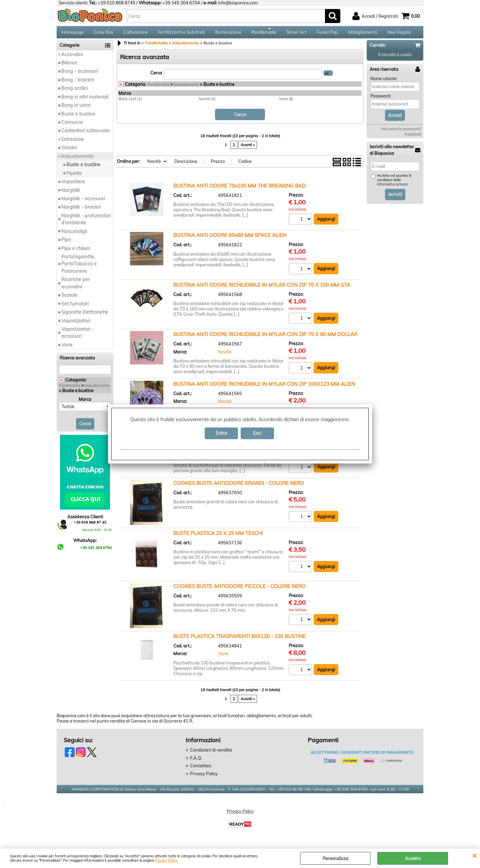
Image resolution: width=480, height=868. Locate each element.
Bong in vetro (76, 109)
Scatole (69, 299)
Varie (67, 349)
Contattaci (201, 770)
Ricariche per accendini (76, 287)
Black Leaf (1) (130, 103)
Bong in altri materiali (85, 101)
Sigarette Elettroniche (85, 316)
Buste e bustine (78, 118)
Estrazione (73, 143)
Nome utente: (384, 82)
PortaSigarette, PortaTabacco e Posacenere (79, 268)
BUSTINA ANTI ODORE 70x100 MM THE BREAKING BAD (239, 189)
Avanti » (248, 149)
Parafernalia (264, 34)
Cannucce (72, 126)
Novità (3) (207, 103)
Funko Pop (327, 34)
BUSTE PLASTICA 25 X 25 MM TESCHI (218, 537)
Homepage (73, 34)
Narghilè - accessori (83, 203)
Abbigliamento (362, 34)
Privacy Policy (166, 860)
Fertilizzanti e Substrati (181, 34)
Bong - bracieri (78, 84)
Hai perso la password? (401, 133)
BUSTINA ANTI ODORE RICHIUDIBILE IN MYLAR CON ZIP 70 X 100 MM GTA (262, 288)
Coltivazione (136, 34)
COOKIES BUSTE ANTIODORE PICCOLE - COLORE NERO (239, 590)
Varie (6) (286, 103)
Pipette (74, 177)
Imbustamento (77, 160)
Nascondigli (74, 235)
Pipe (66, 244)
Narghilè (71, 194)
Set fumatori (75, 308)
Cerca (156, 77)
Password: (381, 100)
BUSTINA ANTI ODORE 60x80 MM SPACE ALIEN (230, 239)
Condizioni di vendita (211, 754)
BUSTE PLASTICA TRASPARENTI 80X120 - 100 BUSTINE (239, 640)
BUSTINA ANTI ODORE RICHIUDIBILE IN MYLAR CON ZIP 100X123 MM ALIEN (264, 388)
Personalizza (335, 858)
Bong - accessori (80, 75)
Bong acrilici (74, 92)
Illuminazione (228, 34)
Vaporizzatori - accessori (77, 337)
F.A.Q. (196, 762)
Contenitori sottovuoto (85, 135)
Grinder (69, 152)
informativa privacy (392, 189)
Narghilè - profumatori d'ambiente (86, 223)
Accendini (72, 58)
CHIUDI (474, 855)
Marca (85, 403)
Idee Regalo (399, 34)
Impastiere (73, 186)
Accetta (413, 858)
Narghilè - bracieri (81, 211)
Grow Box (103, 34)
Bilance (69, 67)
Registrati (413, 138)
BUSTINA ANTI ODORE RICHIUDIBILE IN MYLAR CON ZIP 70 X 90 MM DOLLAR (265, 338)
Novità (225, 355)
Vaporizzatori (76, 325)
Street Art (296, 34)
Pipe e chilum (76, 252)
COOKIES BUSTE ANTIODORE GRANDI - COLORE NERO (239, 487)
